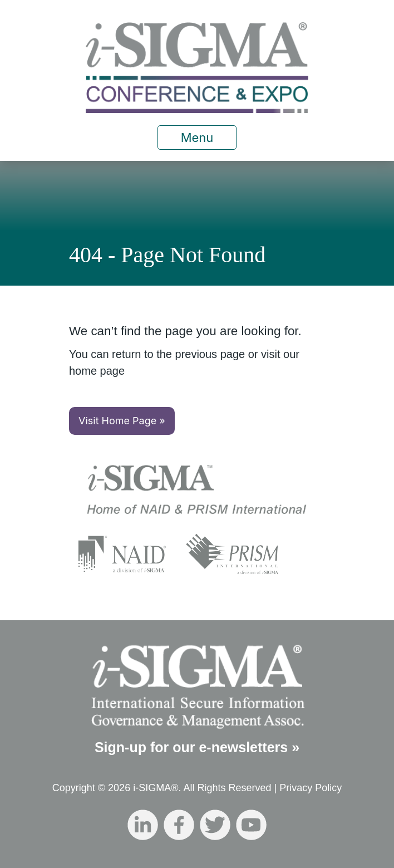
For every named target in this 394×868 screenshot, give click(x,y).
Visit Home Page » (122, 421)
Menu (197, 138)
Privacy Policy (311, 788)
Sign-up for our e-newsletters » (197, 747)
